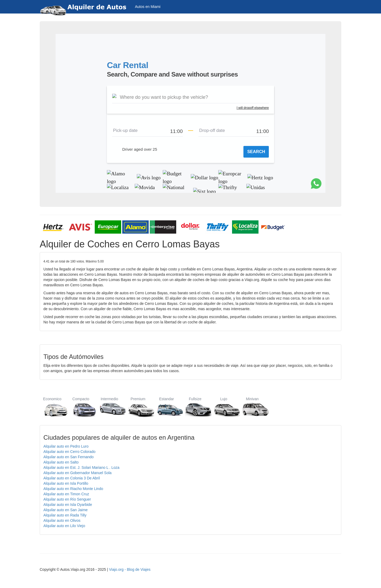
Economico (52, 407)
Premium (138, 407)
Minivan (252, 407)
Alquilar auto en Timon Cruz (66, 494)
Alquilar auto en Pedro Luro (66, 446)
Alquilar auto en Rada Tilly (65, 515)
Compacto (81, 407)
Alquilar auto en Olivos (62, 520)
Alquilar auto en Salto (61, 462)
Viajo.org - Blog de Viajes (130, 569)
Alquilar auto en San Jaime (65, 510)
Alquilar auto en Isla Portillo (66, 483)
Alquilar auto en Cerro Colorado (69, 452)
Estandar (167, 407)
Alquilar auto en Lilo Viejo (64, 526)
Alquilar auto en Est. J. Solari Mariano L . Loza (81, 467)
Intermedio (109, 407)
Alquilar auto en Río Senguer (67, 499)
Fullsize (195, 407)
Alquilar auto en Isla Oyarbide (68, 505)
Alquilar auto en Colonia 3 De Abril (72, 478)
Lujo (224, 407)
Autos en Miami (148, 7)
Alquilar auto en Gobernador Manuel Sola (78, 473)
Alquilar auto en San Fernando (69, 457)
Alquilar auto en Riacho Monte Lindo (73, 489)
